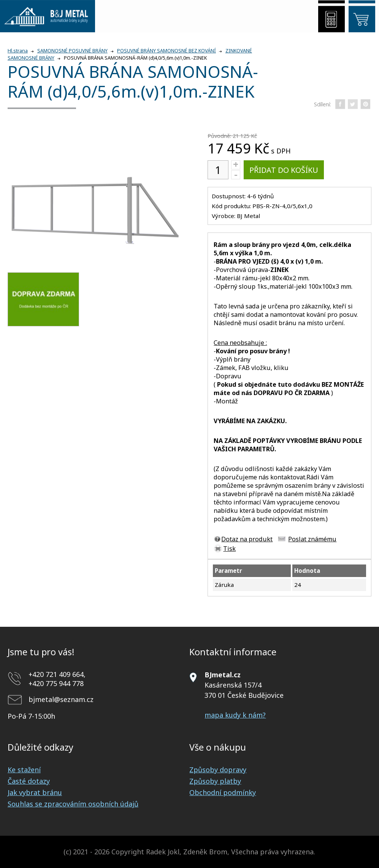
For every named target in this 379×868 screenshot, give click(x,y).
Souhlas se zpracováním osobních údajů (73, 804)
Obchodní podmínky (223, 792)
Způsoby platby (215, 781)
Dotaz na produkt (247, 539)
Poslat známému (312, 539)
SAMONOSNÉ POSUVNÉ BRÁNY (72, 51)
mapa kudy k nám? (235, 715)
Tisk (229, 549)
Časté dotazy (29, 781)
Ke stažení (24, 770)
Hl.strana (18, 51)
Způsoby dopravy (218, 770)
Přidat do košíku (284, 170)
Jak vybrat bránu (35, 792)
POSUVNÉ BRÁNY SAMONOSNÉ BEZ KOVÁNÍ (167, 51)
